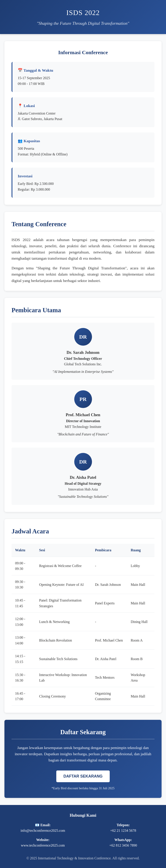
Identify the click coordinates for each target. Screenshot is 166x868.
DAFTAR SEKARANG (83, 776)
